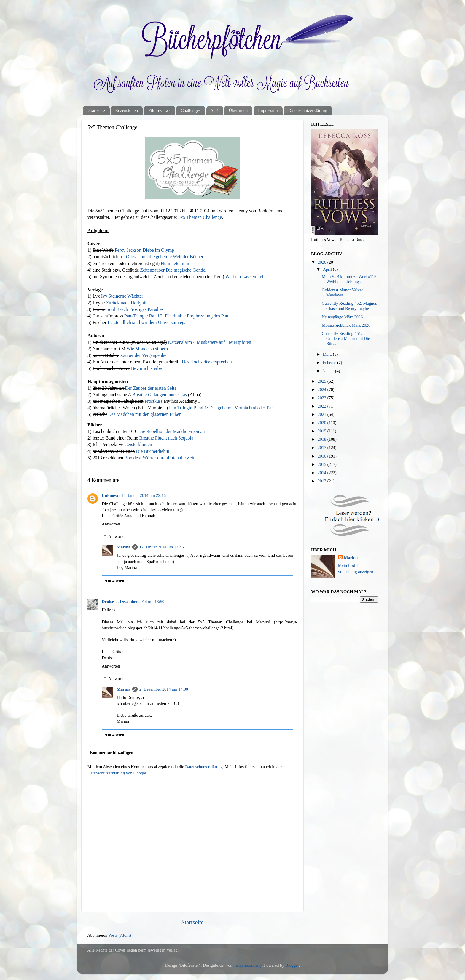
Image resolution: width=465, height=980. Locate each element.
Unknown (111, 495)
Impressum (268, 110)
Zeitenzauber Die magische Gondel (173, 270)
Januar (329, 371)
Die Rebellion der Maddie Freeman (171, 431)
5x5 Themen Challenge (200, 217)
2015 (322, 464)
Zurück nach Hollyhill (127, 303)
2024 (322, 389)
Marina (123, 547)
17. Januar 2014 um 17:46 (162, 547)
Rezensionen (126, 110)
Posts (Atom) (120, 935)
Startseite (97, 110)
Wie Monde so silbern (147, 349)
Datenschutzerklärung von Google (117, 773)
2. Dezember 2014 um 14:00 (164, 689)
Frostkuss (154, 401)
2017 (322, 448)
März (328, 354)
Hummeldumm (175, 263)
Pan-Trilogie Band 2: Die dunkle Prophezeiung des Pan (176, 316)
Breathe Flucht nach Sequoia (166, 438)
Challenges (191, 110)
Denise (108, 602)
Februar (330, 363)
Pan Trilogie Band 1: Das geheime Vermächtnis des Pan (221, 408)
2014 (322, 473)
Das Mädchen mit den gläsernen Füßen (145, 414)
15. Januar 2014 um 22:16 (144, 495)
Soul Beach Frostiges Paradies (135, 309)
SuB (215, 110)
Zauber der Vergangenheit (145, 355)
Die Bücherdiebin (153, 451)
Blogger (292, 965)
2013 (322, 481)
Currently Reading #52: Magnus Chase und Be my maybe (349, 306)
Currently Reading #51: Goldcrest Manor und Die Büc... (346, 339)
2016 (322, 456)
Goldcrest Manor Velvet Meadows (342, 292)
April (328, 269)
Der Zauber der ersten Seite (151, 388)
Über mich (238, 110)
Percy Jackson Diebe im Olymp (144, 250)
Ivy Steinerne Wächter (122, 296)
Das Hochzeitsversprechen (207, 362)
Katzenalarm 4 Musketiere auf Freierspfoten (210, 342)
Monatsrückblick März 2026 (346, 325)
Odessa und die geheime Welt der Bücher (165, 257)
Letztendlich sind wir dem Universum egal (148, 322)
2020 (322, 423)
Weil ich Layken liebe (246, 276)
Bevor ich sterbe (146, 368)
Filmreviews (159, 110)
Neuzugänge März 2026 (342, 317)
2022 (322, 406)
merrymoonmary (248, 965)
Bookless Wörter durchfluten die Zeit (159, 458)
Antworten (111, 524)
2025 (322, 381)
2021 (322, 414)
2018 (322, 439)
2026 (322, 262)
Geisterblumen (138, 444)
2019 (322, 431)
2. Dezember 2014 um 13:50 (140, 602)
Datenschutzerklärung (308, 110)
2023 (322, 398)
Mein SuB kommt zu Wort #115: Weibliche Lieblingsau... (350, 279)
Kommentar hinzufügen (111, 753)
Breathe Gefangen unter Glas (160, 395)
